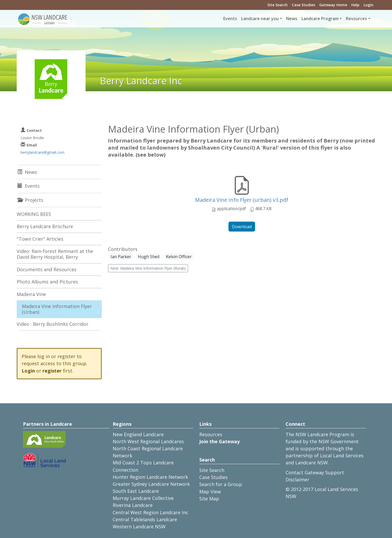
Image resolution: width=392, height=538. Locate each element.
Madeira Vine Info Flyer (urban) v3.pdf (242, 200)
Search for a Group (221, 484)
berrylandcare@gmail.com (43, 152)
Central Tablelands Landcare (145, 519)
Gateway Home (333, 5)
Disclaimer (297, 480)
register (52, 371)
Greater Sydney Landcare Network (151, 484)
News (292, 19)
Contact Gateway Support (315, 472)
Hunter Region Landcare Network (150, 477)
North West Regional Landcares (148, 441)
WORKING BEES (34, 214)
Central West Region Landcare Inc (150, 512)
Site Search (278, 5)
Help (355, 5)
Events (230, 19)
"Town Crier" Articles (40, 239)
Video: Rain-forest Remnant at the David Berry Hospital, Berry (55, 254)
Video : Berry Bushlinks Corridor (53, 324)
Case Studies (303, 5)
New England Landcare (138, 434)
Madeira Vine (31, 294)
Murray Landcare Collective (143, 498)
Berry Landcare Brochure (45, 226)
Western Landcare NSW (139, 527)
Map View (210, 492)
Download (242, 227)
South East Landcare (136, 491)
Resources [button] (356, 19)
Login (369, 5)
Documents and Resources (47, 269)
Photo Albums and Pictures (47, 282)
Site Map (209, 499)
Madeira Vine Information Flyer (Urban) (57, 309)
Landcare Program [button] (320, 19)
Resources (211, 434)
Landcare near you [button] (260, 19)
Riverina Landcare (133, 505)
